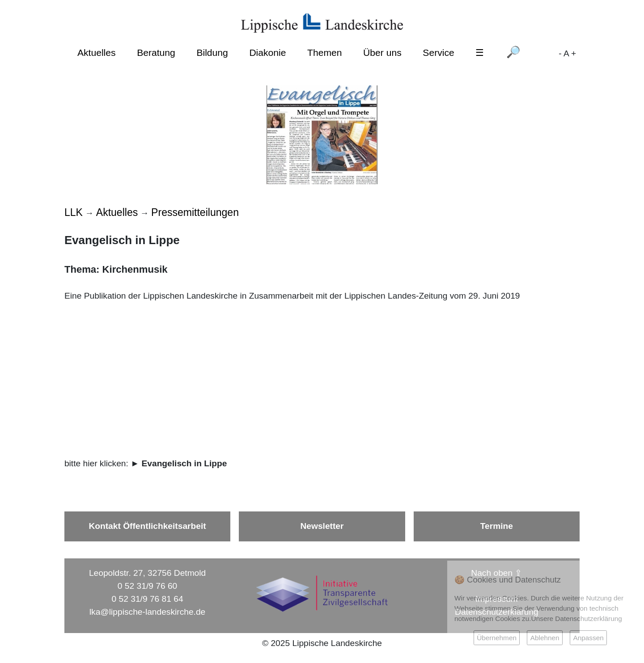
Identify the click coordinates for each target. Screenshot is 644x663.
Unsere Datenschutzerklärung (577, 619)
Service (438, 53)
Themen (324, 53)
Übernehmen (497, 638)
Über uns (382, 53)
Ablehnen (545, 638)
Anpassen (588, 638)
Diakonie (267, 53)
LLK (74, 212)
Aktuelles (97, 53)
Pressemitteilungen (195, 212)
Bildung (212, 53)
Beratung (156, 53)
